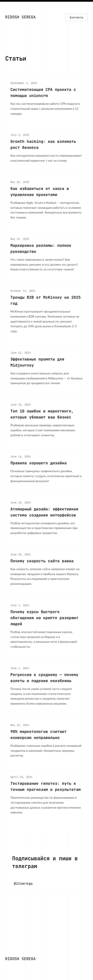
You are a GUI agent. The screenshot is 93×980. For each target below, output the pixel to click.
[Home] (20, 18)
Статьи (16, 59)
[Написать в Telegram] (46, 871)
